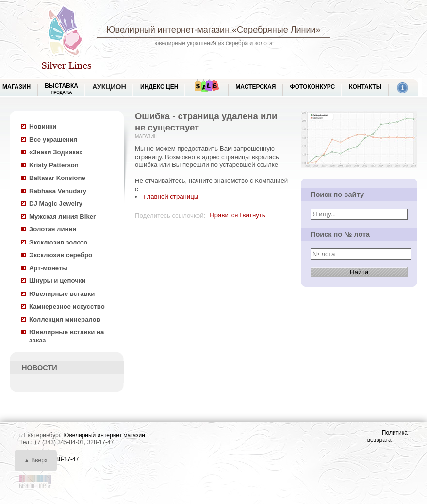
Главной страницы (171, 197)
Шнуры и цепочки (57, 281)
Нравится (224, 215)
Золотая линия (53, 229)
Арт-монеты (48, 268)
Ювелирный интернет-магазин (168, 30)
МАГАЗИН (16, 87)
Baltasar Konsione (57, 178)
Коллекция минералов (65, 319)
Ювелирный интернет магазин (104, 435)
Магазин (146, 137)
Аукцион (109, 87)
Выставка (61, 89)
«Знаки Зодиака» (56, 152)
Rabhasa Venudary (58, 191)
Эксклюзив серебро (61, 255)
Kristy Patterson (54, 165)
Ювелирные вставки (62, 294)
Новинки (43, 126)
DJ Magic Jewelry (56, 203)
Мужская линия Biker (62, 217)
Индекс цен (159, 87)
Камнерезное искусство (67, 306)
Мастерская (255, 87)
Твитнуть (252, 215)
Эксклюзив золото (58, 242)
